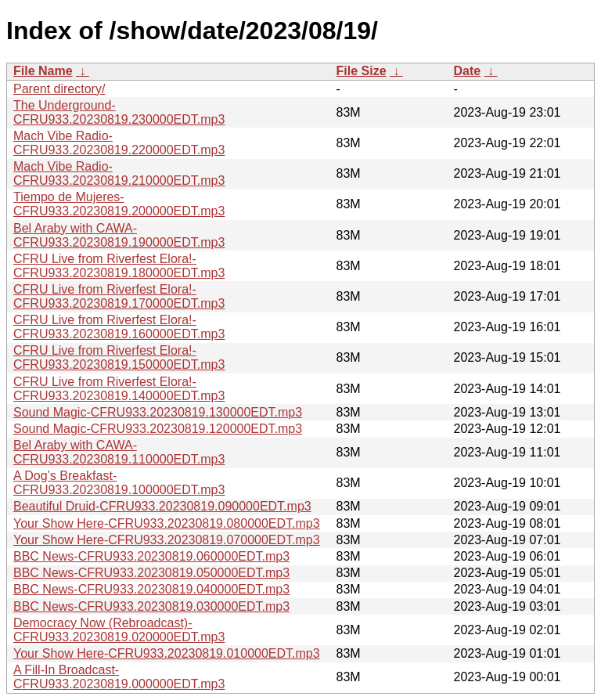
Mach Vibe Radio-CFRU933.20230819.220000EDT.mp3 (119, 143)
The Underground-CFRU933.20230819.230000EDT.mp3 (119, 112)
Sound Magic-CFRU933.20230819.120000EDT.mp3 (158, 429)
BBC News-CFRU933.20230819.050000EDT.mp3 (151, 573)
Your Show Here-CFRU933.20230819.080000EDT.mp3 (167, 523)
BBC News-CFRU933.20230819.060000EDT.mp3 (151, 556)
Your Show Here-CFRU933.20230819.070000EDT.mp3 (167, 540)
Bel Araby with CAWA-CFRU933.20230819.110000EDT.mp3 (119, 452)
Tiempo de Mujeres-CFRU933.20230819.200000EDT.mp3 (119, 204)
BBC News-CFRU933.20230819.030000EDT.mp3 (151, 606)
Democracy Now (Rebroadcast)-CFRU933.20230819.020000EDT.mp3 (119, 630)
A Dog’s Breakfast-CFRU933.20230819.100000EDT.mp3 (119, 483)
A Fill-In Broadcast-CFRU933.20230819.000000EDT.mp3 (119, 677)
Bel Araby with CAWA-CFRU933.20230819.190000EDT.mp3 (119, 235)
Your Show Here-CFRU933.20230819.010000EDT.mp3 (167, 653)
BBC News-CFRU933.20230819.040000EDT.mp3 (151, 589)
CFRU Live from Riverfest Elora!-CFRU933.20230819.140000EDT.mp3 (119, 389)
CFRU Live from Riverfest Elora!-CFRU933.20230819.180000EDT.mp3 (119, 266)
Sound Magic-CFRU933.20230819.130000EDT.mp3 (158, 412)
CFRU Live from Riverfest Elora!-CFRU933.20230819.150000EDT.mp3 (119, 357)
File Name (43, 71)
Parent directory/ (59, 89)
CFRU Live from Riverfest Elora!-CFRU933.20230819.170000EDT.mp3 (119, 296)
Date (468, 71)
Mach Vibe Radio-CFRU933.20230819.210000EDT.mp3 (119, 173)
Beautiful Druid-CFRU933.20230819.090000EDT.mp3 (162, 506)
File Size (362, 71)
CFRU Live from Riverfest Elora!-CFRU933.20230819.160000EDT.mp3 (119, 327)
